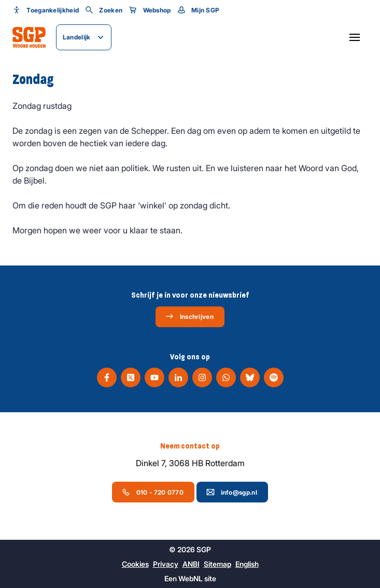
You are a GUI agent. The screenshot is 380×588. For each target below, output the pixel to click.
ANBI (191, 564)
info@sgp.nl (232, 492)
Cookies (135, 564)
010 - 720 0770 (153, 492)
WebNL (191, 578)
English (247, 564)
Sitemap (217, 564)
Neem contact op (190, 446)
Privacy (166, 564)
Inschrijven (189, 316)
